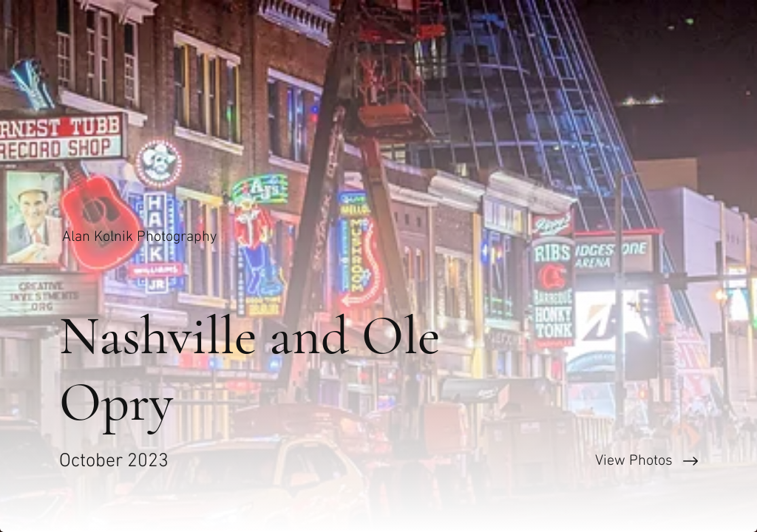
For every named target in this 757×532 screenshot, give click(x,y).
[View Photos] (568, 461)
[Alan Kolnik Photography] (141, 237)
